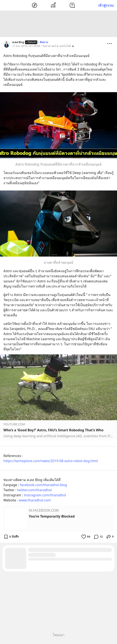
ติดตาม (44, 43)
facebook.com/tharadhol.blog (43, 485)
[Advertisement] (58, 24)
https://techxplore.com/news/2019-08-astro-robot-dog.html (51, 461)
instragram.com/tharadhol (45, 496)
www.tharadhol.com (35, 501)
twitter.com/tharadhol (34, 491)
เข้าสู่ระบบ (106, 5)
